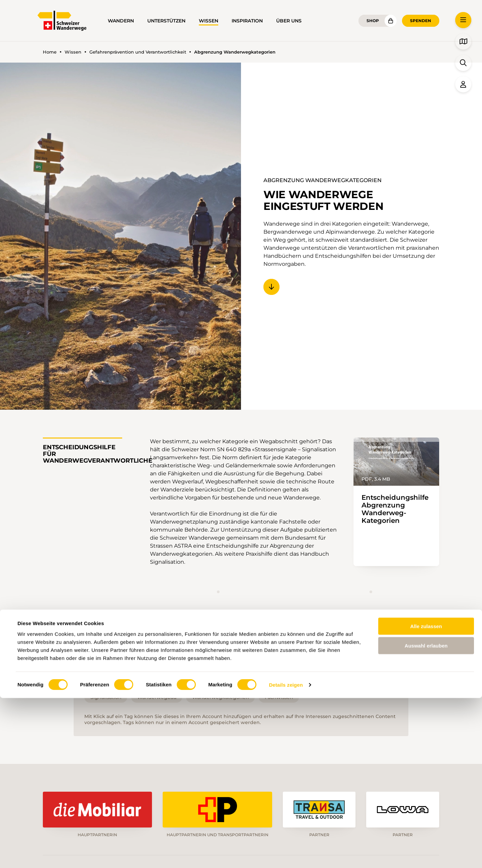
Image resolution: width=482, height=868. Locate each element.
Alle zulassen (426, 796)
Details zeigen (286, 855)
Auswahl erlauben (426, 816)
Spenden (421, 21)
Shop (373, 21)
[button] (463, 20)
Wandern (121, 21)
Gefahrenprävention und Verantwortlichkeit (138, 52)
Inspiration (247, 21)
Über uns (289, 21)
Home (50, 52)
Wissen (209, 21)
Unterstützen (166, 21)
